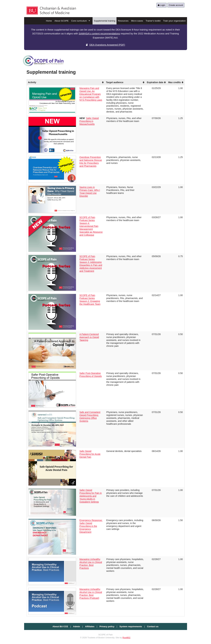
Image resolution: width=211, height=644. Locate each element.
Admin (77, 626)
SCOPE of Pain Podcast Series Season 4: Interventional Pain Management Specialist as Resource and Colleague (91, 226)
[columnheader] (91, 82)
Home (49, 21)
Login (161, 5)
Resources (123, 21)
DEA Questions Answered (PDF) (106, 45)
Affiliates (90, 626)
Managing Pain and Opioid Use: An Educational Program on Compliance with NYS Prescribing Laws (91, 94)
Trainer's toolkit (153, 21)
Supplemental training (105, 21)
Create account (176, 5)
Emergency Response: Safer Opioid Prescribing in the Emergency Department (91, 526)
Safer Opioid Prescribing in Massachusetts (89, 121)
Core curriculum (79, 21)
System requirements (131, 626)
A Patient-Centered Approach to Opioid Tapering (89, 337)
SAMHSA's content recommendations (99, 34)
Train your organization (174, 21)
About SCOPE (62, 21)
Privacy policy (107, 626)
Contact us (153, 626)
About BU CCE (60, 626)
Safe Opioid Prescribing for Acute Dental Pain (90, 454)
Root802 (126, 638)
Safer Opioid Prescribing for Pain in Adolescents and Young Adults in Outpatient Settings (91, 496)
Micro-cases (137, 21)
